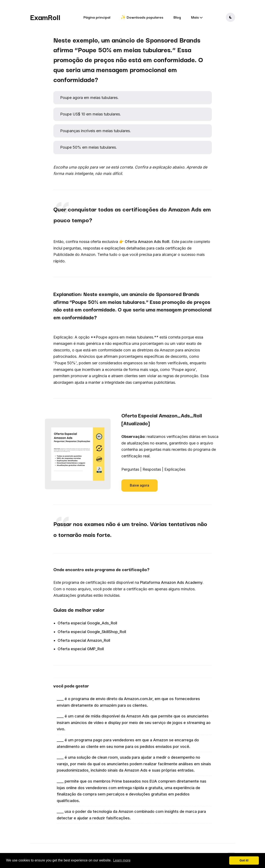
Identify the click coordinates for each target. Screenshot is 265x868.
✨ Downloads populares (142, 17)
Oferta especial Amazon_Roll (84, 640)
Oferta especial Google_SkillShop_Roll (92, 632)
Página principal (97, 17)
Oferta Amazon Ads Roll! (147, 242)
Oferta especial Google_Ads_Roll (87, 623)
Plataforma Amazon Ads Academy (171, 582)
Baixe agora (139, 485)
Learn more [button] (122, 860)
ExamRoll (45, 17)
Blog (177, 17)
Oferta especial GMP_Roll (81, 649)
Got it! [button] (244, 860)
